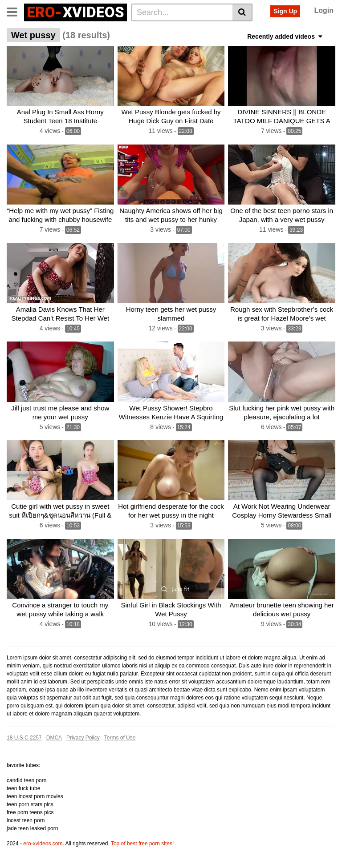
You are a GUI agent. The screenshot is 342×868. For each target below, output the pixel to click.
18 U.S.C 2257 (24, 738)
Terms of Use (120, 738)
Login (324, 10)
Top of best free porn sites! (142, 844)
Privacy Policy (83, 738)
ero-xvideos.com (43, 844)
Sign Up (285, 11)
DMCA (54, 738)
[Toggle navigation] (15, 11)
